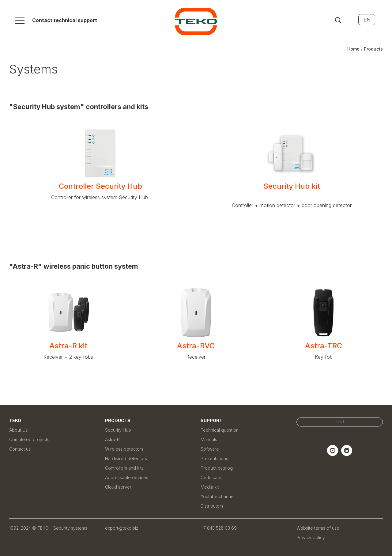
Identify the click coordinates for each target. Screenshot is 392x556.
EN (367, 20)
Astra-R (112, 439)
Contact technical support (65, 20)
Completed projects (29, 439)
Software (210, 449)
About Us (18, 430)
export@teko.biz (122, 528)
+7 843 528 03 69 (219, 528)
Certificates (212, 477)
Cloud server (118, 487)
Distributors (212, 506)
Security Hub (118, 430)
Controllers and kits (124, 468)
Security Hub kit (292, 190)
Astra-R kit (68, 346)
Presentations (214, 458)
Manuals (209, 439)
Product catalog (217, 468)
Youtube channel (218, 496)
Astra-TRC (324, 346)
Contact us (20, 449)
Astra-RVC (196, 346)
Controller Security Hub (100, 186)
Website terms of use (318, 528)
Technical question (220, 430)
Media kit (210, 487)
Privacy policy (311, 537)
